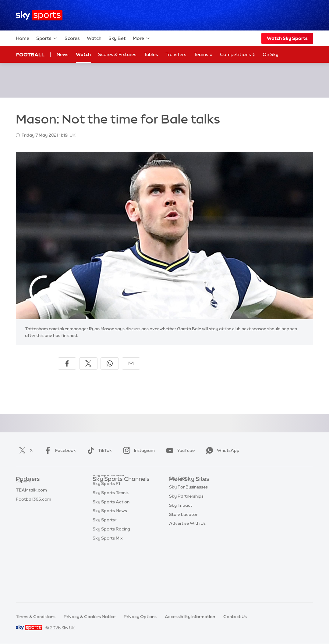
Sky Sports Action (111, 552)
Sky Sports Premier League (120, 498)
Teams (203, 55)
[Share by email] (131, 363)
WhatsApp (221, 450)
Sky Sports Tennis (111, 543)
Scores (72, 38)
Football (30, 55)
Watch (94, 38)
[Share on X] (88, 363)
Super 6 (24, 498)
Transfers (176, 54)
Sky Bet (117, 38)
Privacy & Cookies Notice (90, 617)
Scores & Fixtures (117, 54)
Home (23, 38)
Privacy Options (140, 617)
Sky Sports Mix (108, 589)
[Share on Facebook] (67, 363)
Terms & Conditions (36, 617)
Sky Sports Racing (111, 579)
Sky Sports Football (113, 507)
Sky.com (178, 488)
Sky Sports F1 (106, 534)
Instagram (138, 450)
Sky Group (180, 516)
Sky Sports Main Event (115, 488)
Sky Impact (181, 543)
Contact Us (235, 617)
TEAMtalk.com (31, 507)
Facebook (59, 450)
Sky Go (176, 507)
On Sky (271, 54)
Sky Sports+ (105, 570)
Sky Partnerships (186, 534)
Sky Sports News (110, 561)
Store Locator (183, 552)
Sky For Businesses (188, 525)
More (142, 38)
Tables (151, 54)
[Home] (39, 15)
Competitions (238, 55)
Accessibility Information (190, 617)
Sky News (179, 498)
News (63, 54)
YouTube (179, 450)
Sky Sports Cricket (112, 516)
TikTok (98, 450)
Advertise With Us (187, 561)
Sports (47, 38)
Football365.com (34, 516)
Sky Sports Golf (109, 525)
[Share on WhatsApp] (110, 363)
